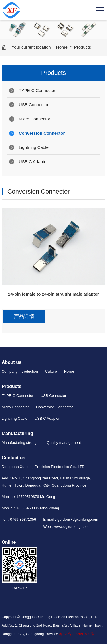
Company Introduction (20, 371)
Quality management (64, 443)
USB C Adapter (33, 162)
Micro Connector (35, 119)
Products (83, 47)
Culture (51, 371)
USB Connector (34, 105)
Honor (69, 371)
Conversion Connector (42, 133)
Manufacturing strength (21, 443)
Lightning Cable (34, 147)
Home (62, 47)
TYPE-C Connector (37, 90)
